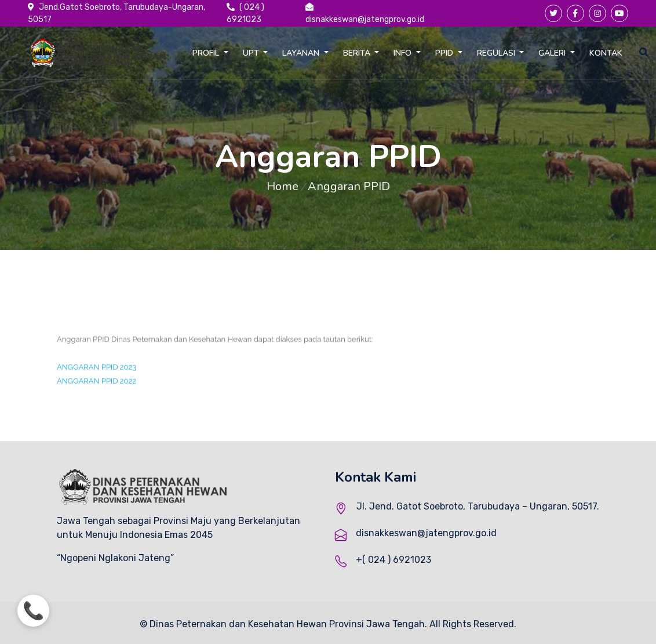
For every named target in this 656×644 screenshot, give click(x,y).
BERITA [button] (358, 53)
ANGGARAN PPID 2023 (96, 375)
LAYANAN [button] (302, 53)
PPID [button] (445, 53)
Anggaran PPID (349, 186)
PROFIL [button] (207, 53)
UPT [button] (252, 53)
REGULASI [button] (497, 53)
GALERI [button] (553, 53)
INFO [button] (404, 53)
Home (283, 186)
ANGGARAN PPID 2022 (96, 389)
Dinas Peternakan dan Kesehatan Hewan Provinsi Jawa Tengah (287, 624)
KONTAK (606, 53)
